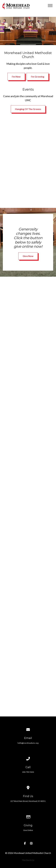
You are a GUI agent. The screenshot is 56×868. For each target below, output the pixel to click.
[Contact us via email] (28, 726)
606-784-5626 (28, 772)
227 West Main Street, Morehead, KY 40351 (28, 801)
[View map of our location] (28, 784)
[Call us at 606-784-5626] (28, 755)
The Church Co (28, 860)
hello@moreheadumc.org (28, 743)
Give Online (28, 830)
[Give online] (28, 813)
